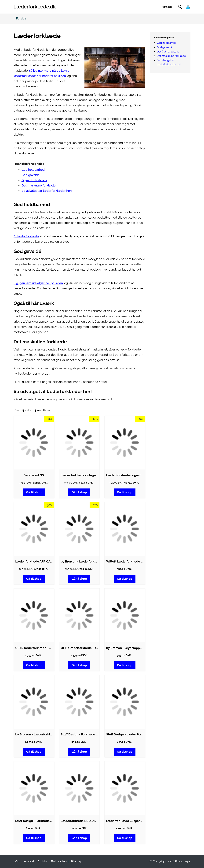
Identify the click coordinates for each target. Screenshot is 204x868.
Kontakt (29, 861)
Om (18, 861)
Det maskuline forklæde (38, 185)
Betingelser (59, 861)
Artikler (43, 861)
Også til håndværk (34, 180)
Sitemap (76, 861)
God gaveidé (31, 175)
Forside (167, 7)
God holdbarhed (33, 170)
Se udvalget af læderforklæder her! (47, 191)
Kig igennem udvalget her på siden (38, 283)
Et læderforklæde (26, 236)
